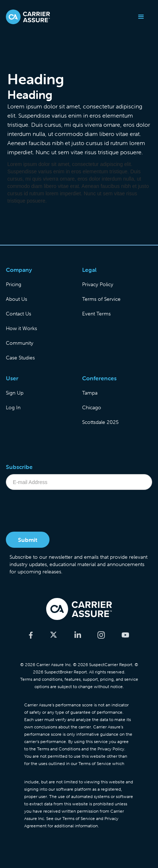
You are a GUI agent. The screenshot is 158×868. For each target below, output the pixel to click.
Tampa (90, 393)
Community (20, 343)
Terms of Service (101, 299)
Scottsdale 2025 (100, 422)
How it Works (21, 328)
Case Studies (20, 358)
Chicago (92, 407)
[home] (28, 17)
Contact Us (19, 314)
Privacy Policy (98, 284)
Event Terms (96, 314)
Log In (13, 407)
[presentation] (62, 511)
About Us (16, 299)
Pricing (14, 284)
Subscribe (19, 467)
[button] (141, 17)
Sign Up (15, 393)
